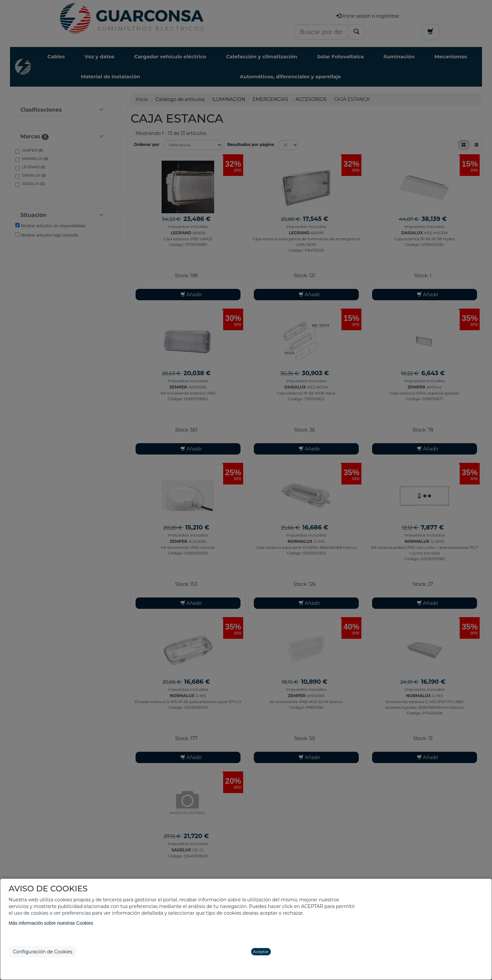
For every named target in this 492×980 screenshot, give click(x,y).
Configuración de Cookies (43, 952)
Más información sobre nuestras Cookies (51, 923)
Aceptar (261, 952)
